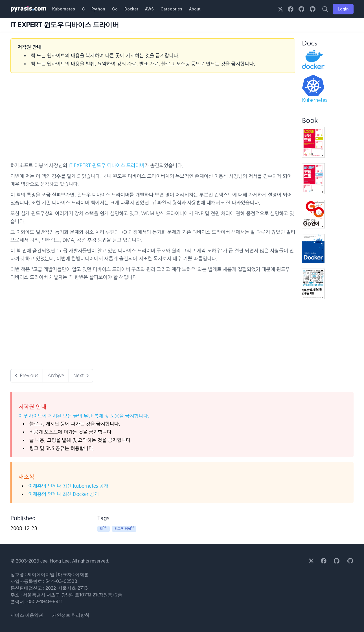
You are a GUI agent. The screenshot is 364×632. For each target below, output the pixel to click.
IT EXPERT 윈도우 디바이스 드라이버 (107, 165)
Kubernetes (64, 9)
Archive (56, 375)
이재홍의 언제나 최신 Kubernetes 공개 (68, 486)
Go (115, 9)
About (195, 9)
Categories (171, 9)
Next (82, 376)
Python (98, 9)
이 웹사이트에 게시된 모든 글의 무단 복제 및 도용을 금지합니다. (84, 416)
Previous (26, 376)
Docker (131, 9)
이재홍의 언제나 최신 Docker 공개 (63, 494)
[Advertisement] (153, 119)
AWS (149, 9)
